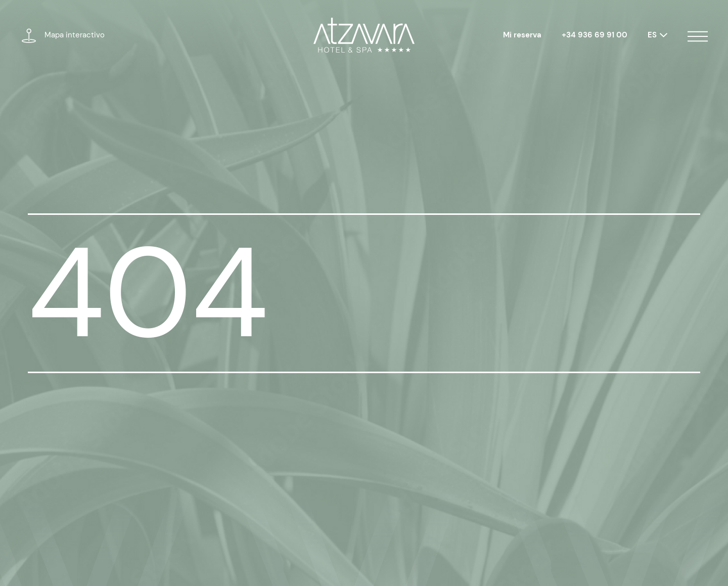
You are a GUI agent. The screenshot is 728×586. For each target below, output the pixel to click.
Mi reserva (522, 35)
